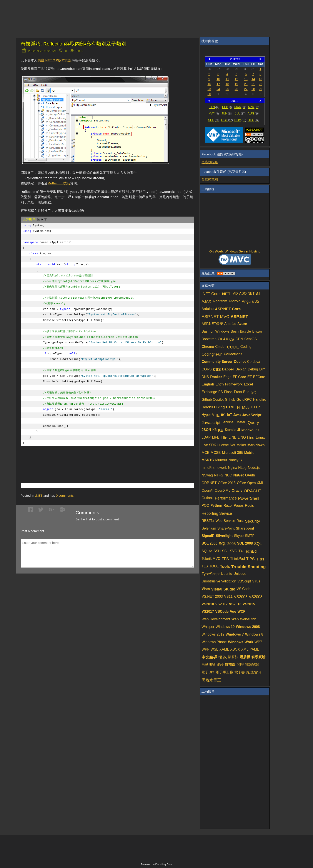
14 (253, 79)
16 (209, 84)
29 (260, 89)
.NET (39, 495)
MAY (214, 113)
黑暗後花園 (210, 179)
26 (236, 89)
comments (65, 495)
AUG (254, 113)
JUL (240, 113)
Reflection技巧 (59, 183)
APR (254, 107)
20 (246, 84)
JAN (214, 107)
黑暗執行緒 (210, 162)
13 (246, 79)
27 (246, 89)
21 (253, 84)
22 (260, 84)
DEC (253, 120)
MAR (240, 107)
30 (209, 94)
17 (218, 84)
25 (227, 89)
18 (227, 84)
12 (236, 79)
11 (227, 79)
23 (209, 89)
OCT (227, 120)
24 (218, 89)
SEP (214, 120)
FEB (227, 107)
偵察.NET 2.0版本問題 (55, 60)
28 (253, 89)
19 (236, 84)
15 (260, 79)
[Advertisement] (72, 458)
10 (218, 79)
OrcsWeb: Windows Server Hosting (235, 251)
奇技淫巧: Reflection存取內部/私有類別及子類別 (74, 44)
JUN (227, 113)
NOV (240, 120)
